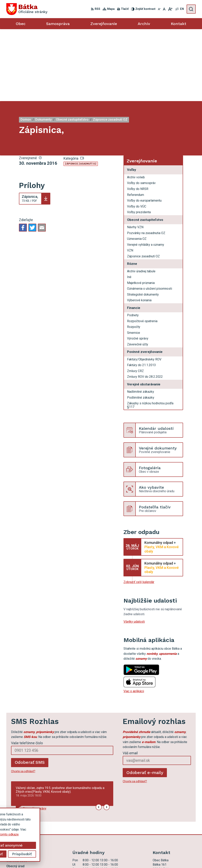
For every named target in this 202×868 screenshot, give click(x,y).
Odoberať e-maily (145, 700)
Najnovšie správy (35, 736)
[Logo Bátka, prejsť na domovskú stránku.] (27, 9)
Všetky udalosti (134, 549)
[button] (99, 735)
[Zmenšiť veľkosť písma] (159, 9)
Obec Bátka (115, 858)
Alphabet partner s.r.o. (66, 858)
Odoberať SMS (30, 690)
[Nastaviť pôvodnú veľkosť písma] (164, 9)
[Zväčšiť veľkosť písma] (170, 9)
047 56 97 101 (163, 824)
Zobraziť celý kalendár (139, 510)
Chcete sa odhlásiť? (23, 699)
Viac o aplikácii (134, 619)
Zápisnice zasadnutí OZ (81, 92)
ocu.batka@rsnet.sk (166, 828)
